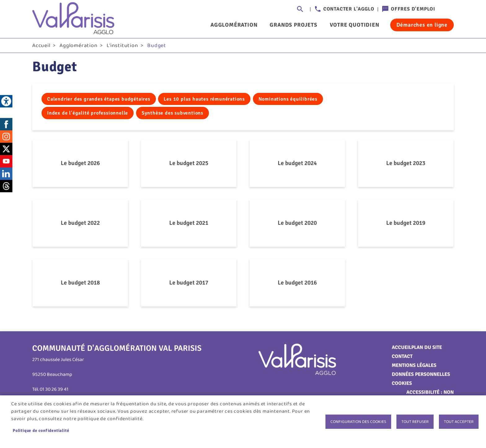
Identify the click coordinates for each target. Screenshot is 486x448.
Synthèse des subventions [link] (172, 114)
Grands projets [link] (293, 25)
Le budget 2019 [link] (406, 224)
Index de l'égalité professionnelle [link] (88, 114)
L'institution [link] (122, 47)
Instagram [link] (6, 138)
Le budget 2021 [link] (189, 224)
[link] (6, 101)
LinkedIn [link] (6, 175)
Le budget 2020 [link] (297, 224)
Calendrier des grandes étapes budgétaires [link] (99, 100)
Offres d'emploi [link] (413, 9)
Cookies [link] (402, 385)
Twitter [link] (6, 150)
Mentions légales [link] (414, 367)
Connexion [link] (448, 9)
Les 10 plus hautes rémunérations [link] (204, 100)
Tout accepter (459, 422)
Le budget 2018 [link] (80, 284)
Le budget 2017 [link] (189, 284)
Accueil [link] (41, 47)
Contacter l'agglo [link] (349, 9)
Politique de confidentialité (41, 431)
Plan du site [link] (427, 349)
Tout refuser (415, 422)
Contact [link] (402, 358)
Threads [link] (6, 187)
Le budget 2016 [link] (297, 284)
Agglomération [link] (234, 25)
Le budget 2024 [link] (297, 164)
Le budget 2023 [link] (406, 164)
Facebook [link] (6, 125)
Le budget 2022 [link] (80, 224)
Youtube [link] (6, 163)
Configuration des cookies (358, 422)
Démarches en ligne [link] (422, 25)
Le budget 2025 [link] (189, 164)
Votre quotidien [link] (355, 25)
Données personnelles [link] (421, 376)
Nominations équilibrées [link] (288, 100)
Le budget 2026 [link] (80, 164)
